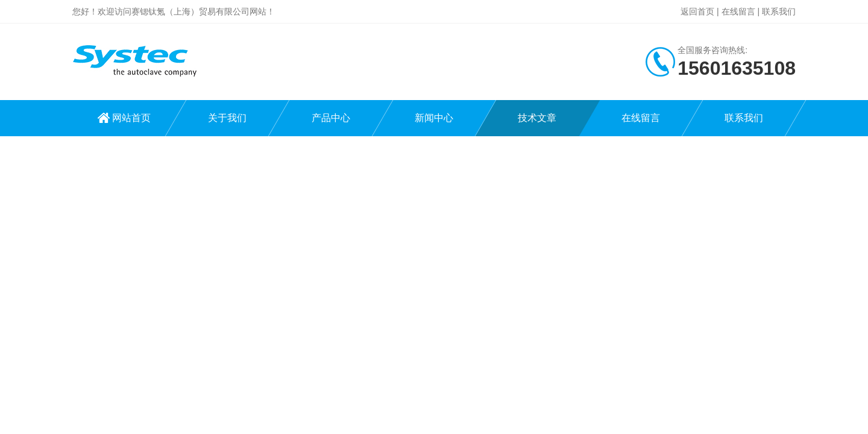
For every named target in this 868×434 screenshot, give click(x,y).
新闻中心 (434, 118)
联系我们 (779, 11)
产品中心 (331, 118)
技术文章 (537, 118)
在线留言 (738, 11)
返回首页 (697, 11)
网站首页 (131, 118)
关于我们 (227, 118)
